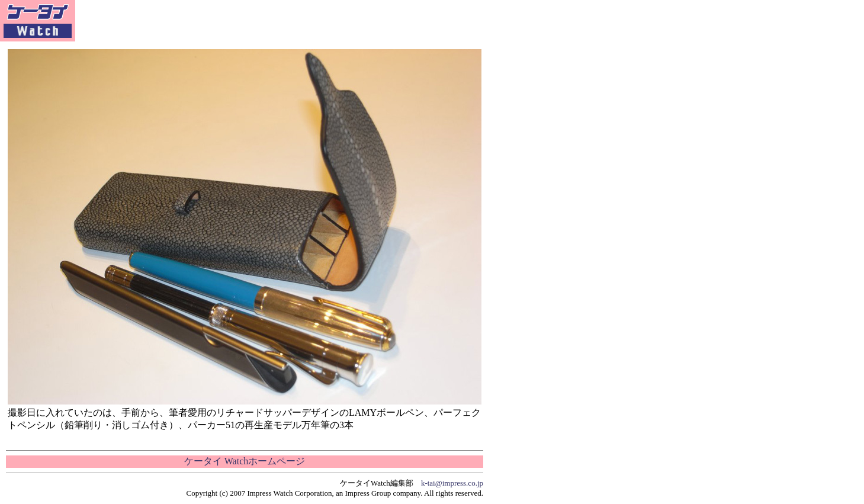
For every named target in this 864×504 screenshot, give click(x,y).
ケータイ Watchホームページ (245, 461)
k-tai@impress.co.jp (452, 483)
